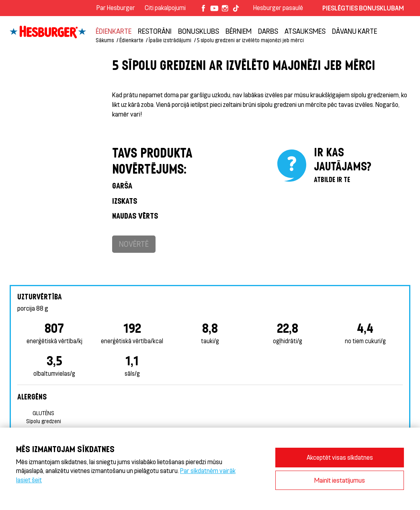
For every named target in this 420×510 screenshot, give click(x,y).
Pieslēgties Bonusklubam (363, 8)
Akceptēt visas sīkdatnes (340, 457)
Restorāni (155, 31)
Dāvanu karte (354, 31)
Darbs (268, 31)
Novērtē (134, 244)
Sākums (105, 40)
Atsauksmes (305, 31)
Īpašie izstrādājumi (170, 40)
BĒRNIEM (239, 31)
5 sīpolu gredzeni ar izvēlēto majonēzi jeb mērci (250, 40)
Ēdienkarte (114, 31)
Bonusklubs (199, 31)
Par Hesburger (116, 7)
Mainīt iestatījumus (340, 480)
